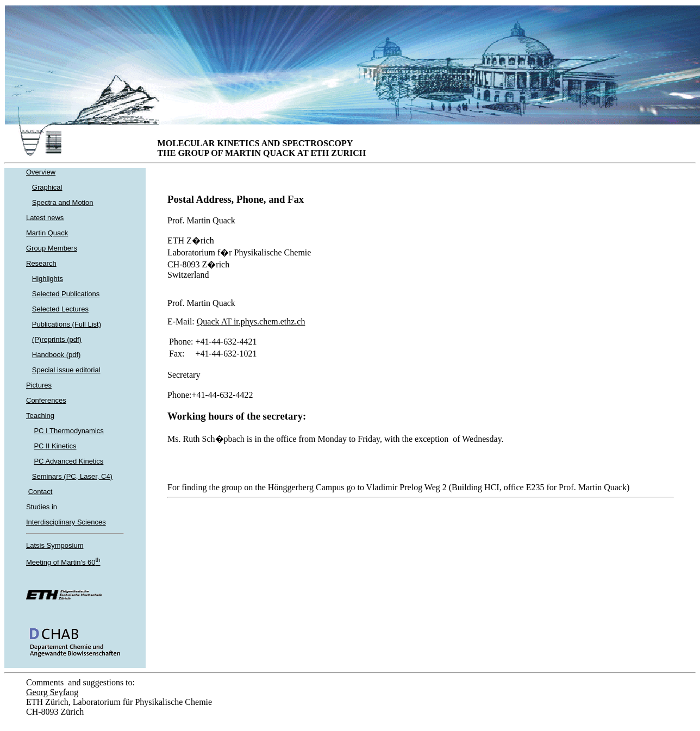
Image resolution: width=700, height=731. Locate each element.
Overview (41, 172)
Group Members (52, 248)
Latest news (45, 218)
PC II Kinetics (55, 446)
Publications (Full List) (67, 324)
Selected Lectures (60, 309)
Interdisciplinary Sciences (66, 522)
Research (41, 263)
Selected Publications (66, 294)
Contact (40, 492)
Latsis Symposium (55, 545)
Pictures (39, 385)
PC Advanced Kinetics (68, 461)
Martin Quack (47, 233)
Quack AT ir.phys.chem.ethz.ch (251, 321)
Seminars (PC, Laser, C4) (72, 476)
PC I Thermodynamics (68, 431)
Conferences (46, 400)
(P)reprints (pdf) (57, 339)
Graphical (47, 187)
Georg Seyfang (52, 692)
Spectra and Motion (63, 202)
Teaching (40, 416)
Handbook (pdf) (57, 355)
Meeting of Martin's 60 (63, 562)
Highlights (48, 279)
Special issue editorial (66, 370)
